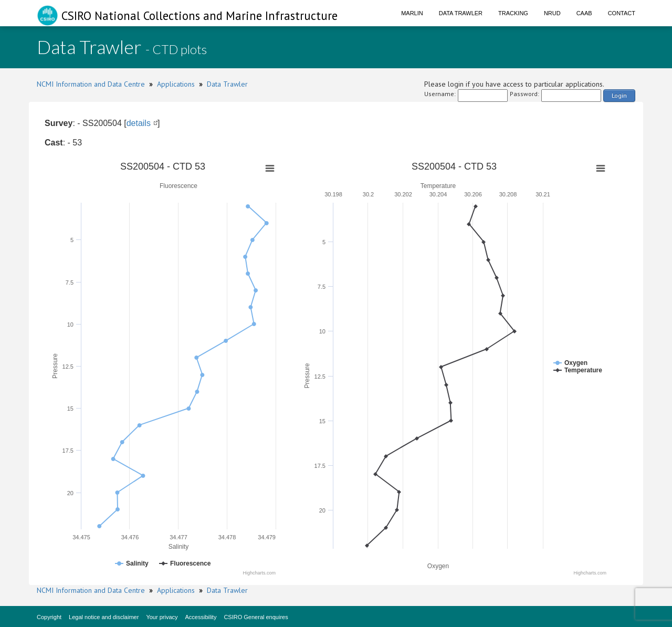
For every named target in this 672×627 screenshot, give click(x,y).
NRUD (552, 13)
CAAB (584, 13)
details (139, 123)
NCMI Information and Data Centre (91, 84)
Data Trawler (461, 13)
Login (619, 95)
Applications (176, 84)
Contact (622, 13)
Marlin (412, 13)
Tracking (513, 13)
